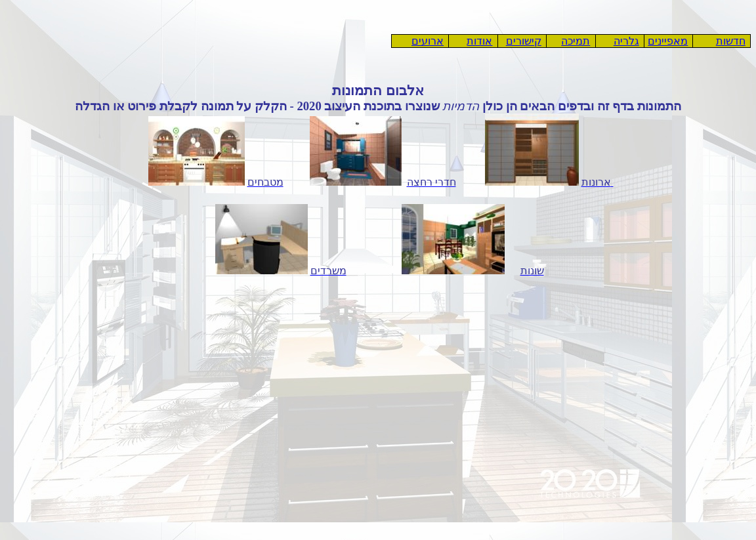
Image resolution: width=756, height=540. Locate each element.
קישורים (524, 41)
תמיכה (576, 41)
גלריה (626, 41)
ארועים (428, 41)
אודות (479, 41)
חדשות (731, 41)
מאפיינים (668, 41)
